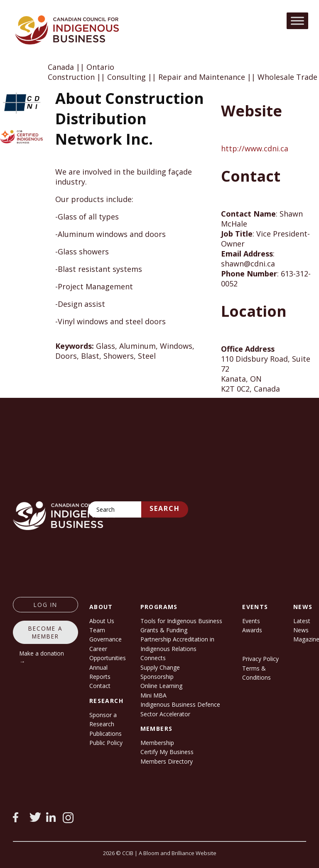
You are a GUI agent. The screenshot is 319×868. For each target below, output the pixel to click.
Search (165, 508)
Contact (100, 686)
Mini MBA (153, 695)
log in (45, 605)
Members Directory (167, 761)
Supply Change (160, 667)
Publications (106, 734)
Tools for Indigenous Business (181, 621)
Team (97, 630)
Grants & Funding (164, 630)
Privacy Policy (260, 659)
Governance (106, 639)
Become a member (45, 632)
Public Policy (106, 743)
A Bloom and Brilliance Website (178, 853)
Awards (252, 630)
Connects (153, 658)
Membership (157, 743)
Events (251, 621)
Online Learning (161, 686)
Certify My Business (167, 752)
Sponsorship (157, 677)
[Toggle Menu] (297, 21)
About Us (102, 621)
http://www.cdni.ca (255, 148)
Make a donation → (42, 657)
